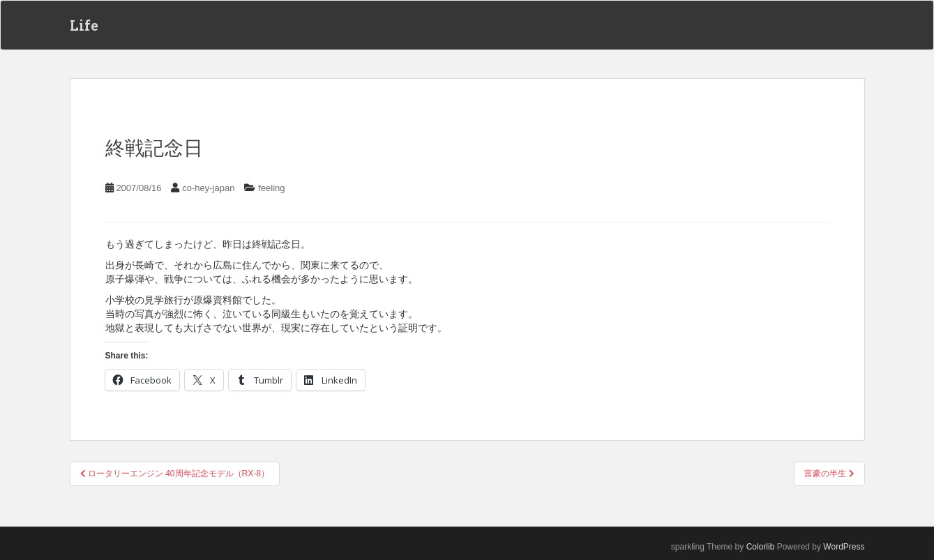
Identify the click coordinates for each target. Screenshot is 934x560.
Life (84, 25)
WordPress (844, 547)
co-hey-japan (208, 188)
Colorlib (761, 547)
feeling (271, 188)
